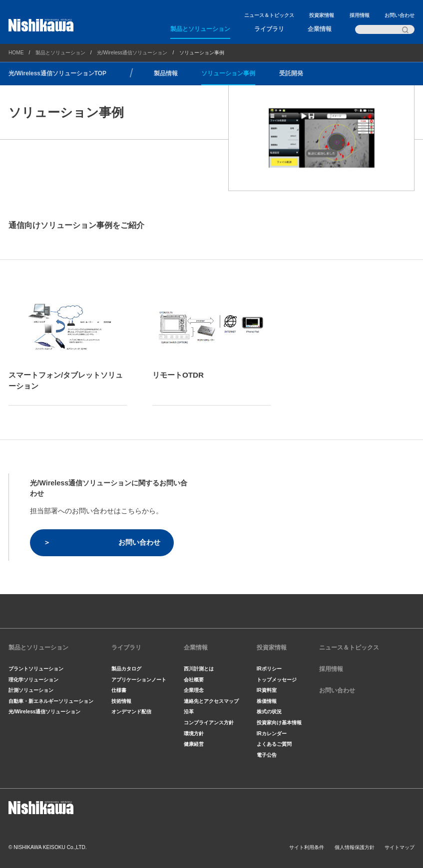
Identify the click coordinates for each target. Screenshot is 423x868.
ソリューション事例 (228, 73)
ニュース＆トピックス (269, 15)
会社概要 (194, 680)
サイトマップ (400, 847)
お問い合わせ (400, 15)
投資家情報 (322, 15)
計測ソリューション (31, 690)
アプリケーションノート (139, 680)
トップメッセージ (277, 680)
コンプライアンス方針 (209, 723)
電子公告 (267, 755)
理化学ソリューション (33, 680)
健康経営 (194, 744)
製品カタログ (126, 669)
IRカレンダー (272, 734)
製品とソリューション (200, 29)
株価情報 (267, 701)
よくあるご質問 (274, 744)
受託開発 (291, 73)
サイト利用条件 (307, 847)
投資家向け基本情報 (279, 723)
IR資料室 (267, 690)
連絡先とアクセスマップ (211, 701)
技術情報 (121, 701)
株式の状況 (269, 712)
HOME (16, 53)
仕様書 (119, 690)
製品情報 (166, 73)
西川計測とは (199, 669)
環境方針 (194, 734)
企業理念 (194, 690)
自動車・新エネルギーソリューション (51, 701)
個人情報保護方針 (355, 847)
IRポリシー (269, 669)
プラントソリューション (36, 669)
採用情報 (360, 15)
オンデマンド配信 (131, 712)
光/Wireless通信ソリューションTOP (57, 73)
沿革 (189, 712)
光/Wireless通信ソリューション (132, 53)
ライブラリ (269, 29)
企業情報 (320, 29)
